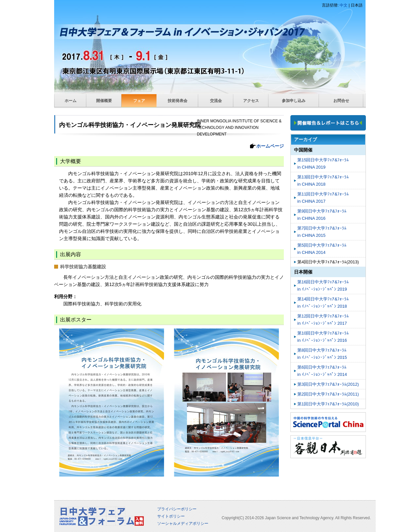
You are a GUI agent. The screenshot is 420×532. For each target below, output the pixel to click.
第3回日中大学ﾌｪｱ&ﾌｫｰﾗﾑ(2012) (328, 384)
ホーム (71, 101)
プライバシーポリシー (177, 509)
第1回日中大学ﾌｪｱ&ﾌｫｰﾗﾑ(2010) (328, 404)
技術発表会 (178, 101)
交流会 (216, 101)
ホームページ (270, 146)
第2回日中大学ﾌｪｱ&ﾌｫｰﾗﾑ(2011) (328, 394)
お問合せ (341, 101)
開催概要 (104, 101)
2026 (260, 518)
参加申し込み (294, 101)
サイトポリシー (171, 516)
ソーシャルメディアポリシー (183, 523)
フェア (139, 101)
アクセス (251, 101)
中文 (344, 5)
